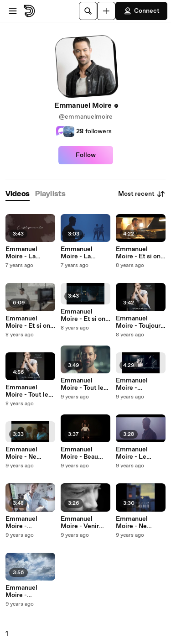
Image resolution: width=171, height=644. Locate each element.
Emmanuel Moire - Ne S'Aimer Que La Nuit (28, 453)
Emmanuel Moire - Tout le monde (27, 391)
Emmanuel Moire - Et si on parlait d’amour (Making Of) (28, 322)
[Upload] (106, 11)
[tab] (18, 194)
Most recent (142, 194)
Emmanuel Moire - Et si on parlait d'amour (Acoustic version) (138, 253)
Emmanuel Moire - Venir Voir (80, 523)
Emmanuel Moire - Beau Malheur (79, 453)
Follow (86, 155)
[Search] (88, 11)
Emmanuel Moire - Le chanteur (132, 453)
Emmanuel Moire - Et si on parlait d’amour (83, 315)
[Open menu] (13, 11)
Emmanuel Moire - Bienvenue (21, 523)
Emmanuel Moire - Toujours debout (140, 322)
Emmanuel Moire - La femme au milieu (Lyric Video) (30, 253)
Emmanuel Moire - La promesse (77, 253)
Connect (141, 11)
